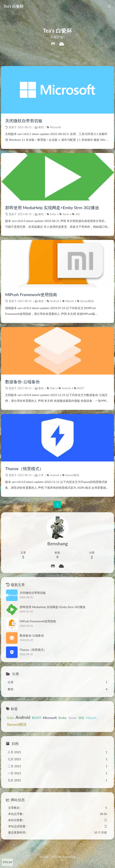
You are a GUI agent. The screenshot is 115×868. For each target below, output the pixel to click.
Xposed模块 (87, 301)
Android (54, 301)
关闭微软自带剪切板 (24, 121)
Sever (66, 214)
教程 (41, 127)
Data (53, 388)
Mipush (70, 301)
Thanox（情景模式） (24, 469)
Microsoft (55, 127)
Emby (53, 214)
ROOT (81, 388)
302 (77, 214)
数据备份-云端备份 (22, 382)
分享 (41, 475)
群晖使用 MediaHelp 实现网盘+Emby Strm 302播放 (52, 208)
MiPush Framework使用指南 (31, 295)
